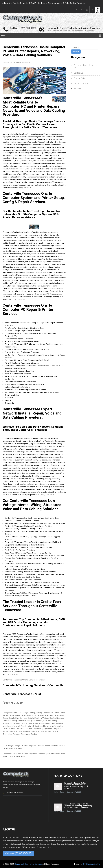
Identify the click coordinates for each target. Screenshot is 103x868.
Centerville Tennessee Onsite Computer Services (24, 680)
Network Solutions (35, 726)
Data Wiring (33, 718)
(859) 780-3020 (25, 187)
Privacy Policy (80, 78)
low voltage (28, 484)
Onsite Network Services (27, 731)
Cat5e (12, 550)
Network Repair (20, 726)
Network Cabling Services (24, 723)
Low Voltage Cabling (47, 718)
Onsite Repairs (45, 731)
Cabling (32, 713)
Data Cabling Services (18, 718)
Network (60, 718)
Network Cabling (10, 721)
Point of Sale (55, 262)
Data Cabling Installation (43, 715)
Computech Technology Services (28, 864)
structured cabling (10, 169)
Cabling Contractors (45, 713)
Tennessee (58, 139)
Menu (4, 36)
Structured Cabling (29, 734)
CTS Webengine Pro (92, 864)
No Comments (24, 62)
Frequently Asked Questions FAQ (85, 66)
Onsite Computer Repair (35, 729)
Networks (58, 726)
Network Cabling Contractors (30, 721)
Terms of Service (81, 83)
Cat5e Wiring (14, 715)
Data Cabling (26, 715)
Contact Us (78, 73)
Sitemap (77, 89)
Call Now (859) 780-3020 (18, 853)
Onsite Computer (17, 729)
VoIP (32, 526)
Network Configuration (45, 723)
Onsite (6, 729)
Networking (48, 726)
